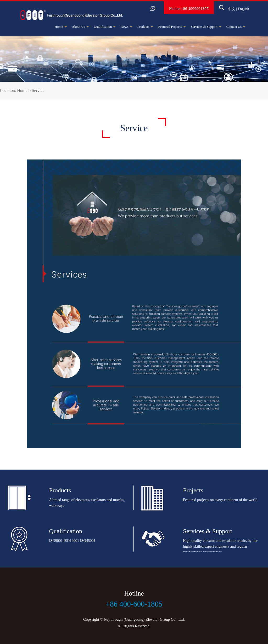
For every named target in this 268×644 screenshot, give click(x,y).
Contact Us (236, 27)
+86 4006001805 (187, 10)
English (236, 11)
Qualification (105, 27)
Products (145, 27)
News (126, 27)
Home (61, 27)
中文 (224, 11)
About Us (80, 27)
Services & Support (206, 27)
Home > (24, 90)
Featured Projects (172, 27)
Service (38, 90)
